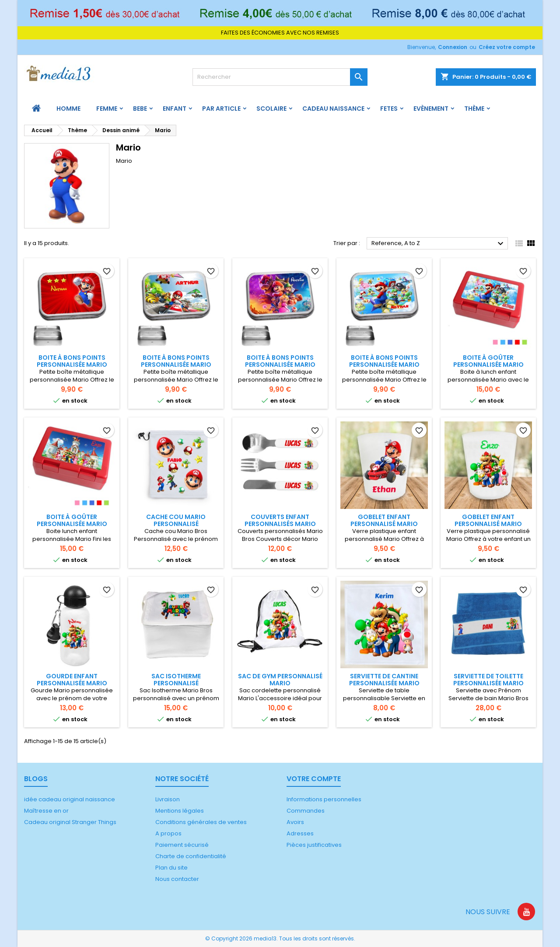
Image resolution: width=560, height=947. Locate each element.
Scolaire (271, 109)
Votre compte (314, 779)
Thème (474, 109)
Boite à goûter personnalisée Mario (488, 361)
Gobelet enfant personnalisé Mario (384, 520)
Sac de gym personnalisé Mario (280, 680)
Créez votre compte (507, 47)
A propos (168, 833)
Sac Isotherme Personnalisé (176, 680)
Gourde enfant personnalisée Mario (72, 680)
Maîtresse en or (46, 811)
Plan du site (171, 868)
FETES (389, 109)
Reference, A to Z (439, 244)
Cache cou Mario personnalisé (176, 520)
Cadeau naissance (333, 109)
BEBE (140, 109)
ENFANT (175, 109)
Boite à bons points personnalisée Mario (72, 361)
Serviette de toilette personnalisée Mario (488, 680)
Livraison (168, 799)
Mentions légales (180, 811)
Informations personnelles (324, 799)
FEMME (107, 109)
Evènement (431, 109)
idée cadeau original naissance (70, 799)
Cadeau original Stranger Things (70, 822)
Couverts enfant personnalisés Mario (280, 520)
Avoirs (295, 822)
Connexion (453, 47)
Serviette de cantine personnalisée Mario (384, 680)
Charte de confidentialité (191, 856)
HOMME (68, 109)
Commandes (306, 811)
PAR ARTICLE (221, 109)
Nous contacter (177, 879)
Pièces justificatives (314, 845)
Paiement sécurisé (182, 845)
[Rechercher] (280, 77)
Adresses (300, 833)
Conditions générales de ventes (201, 822)
